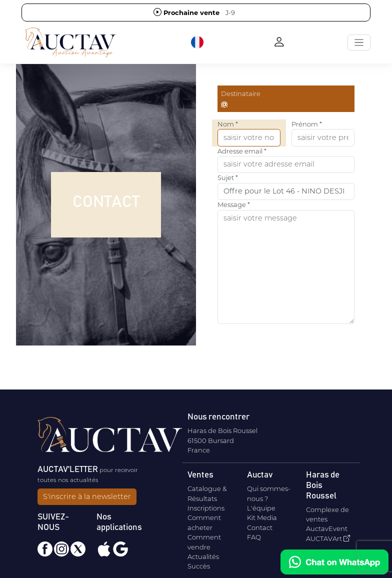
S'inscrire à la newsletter (87, 496)
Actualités (203, 556)
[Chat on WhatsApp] (334, 562)
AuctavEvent (327, 528)
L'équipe (261, 508)
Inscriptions (206, 508)
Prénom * (307, 124)
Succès (199, 566)
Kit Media (262, 517)
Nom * (228, 124)
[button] (198, 42)
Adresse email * (242, 151)
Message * (234, 204)
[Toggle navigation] (359, 42)
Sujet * (228, 177)
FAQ (254, 537)
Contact (260, 527)
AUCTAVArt (328, 538)
